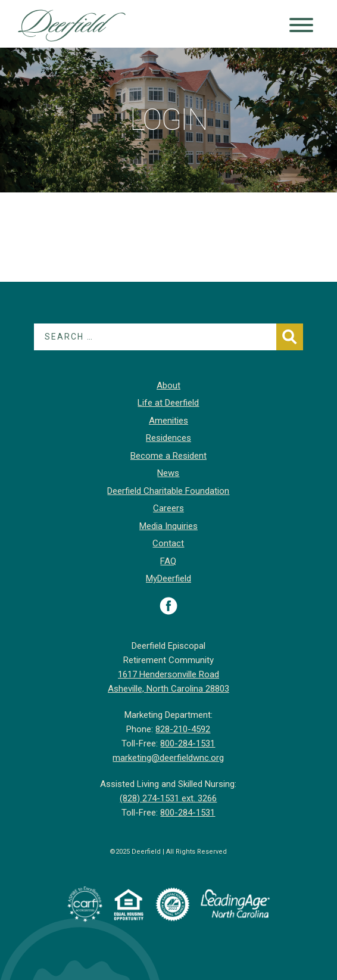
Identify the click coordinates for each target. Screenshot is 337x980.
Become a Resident (168, 456)
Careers (168, 508)
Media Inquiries (168, 526)
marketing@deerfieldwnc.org (168, 758)
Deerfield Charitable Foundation (168, 491)
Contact (168, 543)
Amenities (168, 421)
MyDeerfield (168, 578)
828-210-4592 (183, 729)
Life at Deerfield (168, 403)
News (168, 473)
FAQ (168, 561)
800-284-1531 (188, 743)
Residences (168, 438)
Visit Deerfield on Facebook (168, 606)
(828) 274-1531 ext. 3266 (168, 798)
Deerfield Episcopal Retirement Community (72, 27)
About (168, 385)
